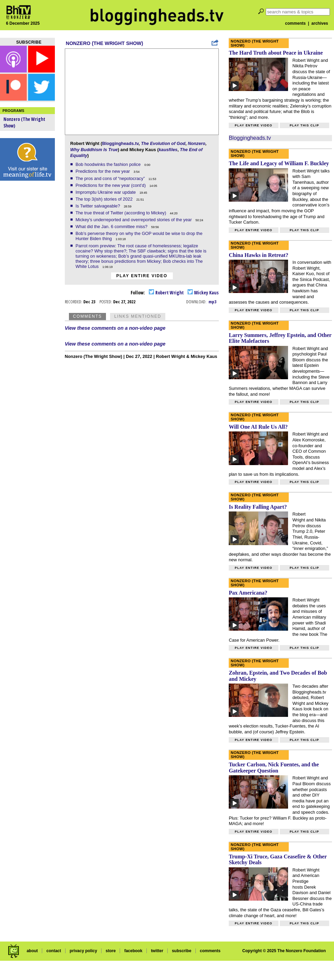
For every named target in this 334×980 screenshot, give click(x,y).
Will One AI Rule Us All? (258, 427)
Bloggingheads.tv (120, 143)
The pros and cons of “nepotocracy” (111, 178)
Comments (87, 316)
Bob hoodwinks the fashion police (109, 164)
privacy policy (83, 951)
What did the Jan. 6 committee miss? (112, 227)
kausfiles (168, 150)
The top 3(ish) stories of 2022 (105, 199)
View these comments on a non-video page (115, 328)
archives (320, 23)
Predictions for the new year (103, 171)
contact (54, 951)
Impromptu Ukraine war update (106, 192)
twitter (157, 951)
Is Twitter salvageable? (98, 206)
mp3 (212, 302)
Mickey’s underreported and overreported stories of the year (134, 220)
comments (295, 23)
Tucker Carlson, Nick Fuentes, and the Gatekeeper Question (274, 768)
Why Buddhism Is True (94, 150)
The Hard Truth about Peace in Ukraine (276, 53)
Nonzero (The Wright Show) (104, 43)
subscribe (182, 951)
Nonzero (197, 143)
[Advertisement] (27, 292)
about (32, 951)
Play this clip (305, 125)
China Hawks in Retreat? (259, 255)
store (111, 951)
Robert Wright (166, 292)
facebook (133, 951)
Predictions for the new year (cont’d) (111, 185)
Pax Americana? (248, 593)
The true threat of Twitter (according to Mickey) (121, 213)
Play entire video (142, 276)
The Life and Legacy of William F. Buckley (279, 163)
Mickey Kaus (203, 292)
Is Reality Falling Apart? (258, 507)
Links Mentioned (138, 316)
